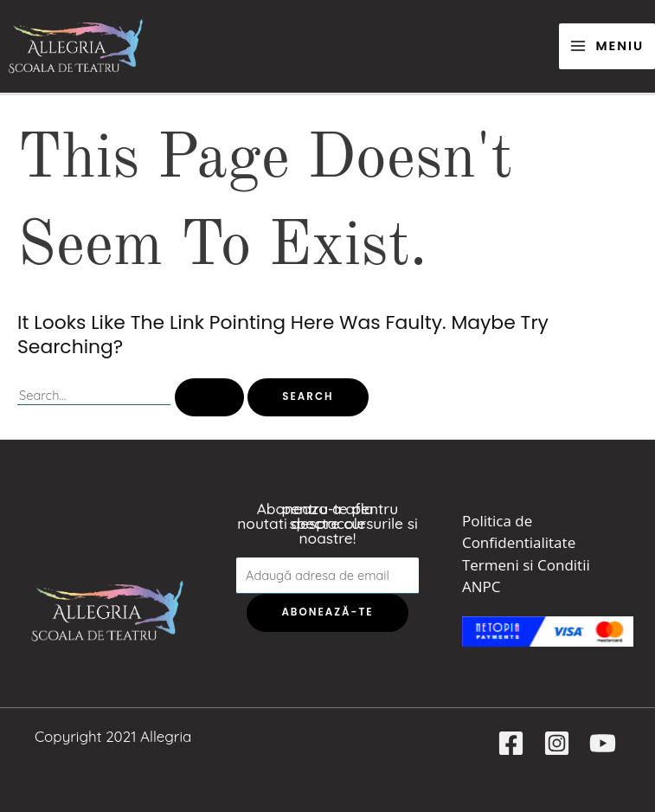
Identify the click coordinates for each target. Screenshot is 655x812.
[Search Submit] (209, 397)
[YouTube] (603, 743)
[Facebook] (511, 743)
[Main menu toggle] (607, 46)
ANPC (481, 586)
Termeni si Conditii (526, 565)
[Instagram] (557, 743)
